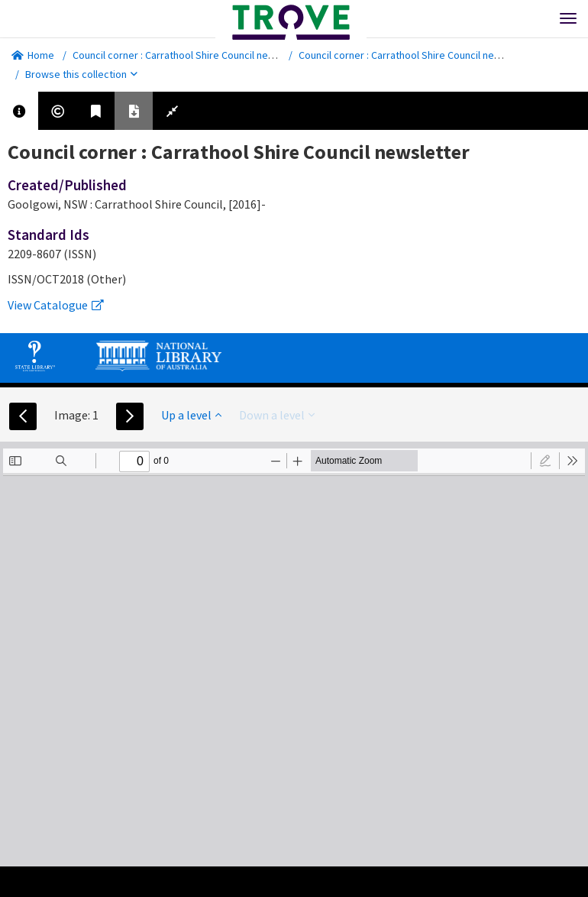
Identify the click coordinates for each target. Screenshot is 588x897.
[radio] (545, 461)
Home (33, 55)
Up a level (191, 415)
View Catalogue (56, 305)
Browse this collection (81, 74)
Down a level (277, 415)
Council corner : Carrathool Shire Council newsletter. (191, 55)
